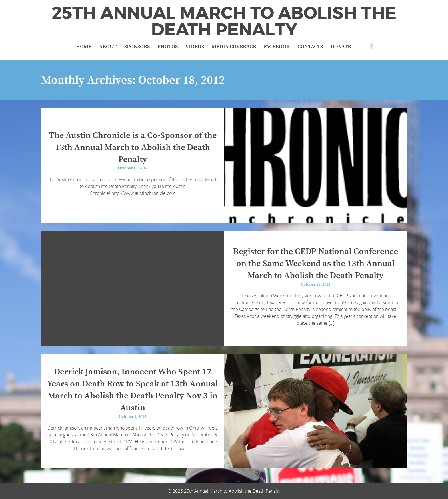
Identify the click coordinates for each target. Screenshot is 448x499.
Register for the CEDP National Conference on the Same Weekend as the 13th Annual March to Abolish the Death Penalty (316, 264)
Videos (195, 47)
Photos (168, 47)
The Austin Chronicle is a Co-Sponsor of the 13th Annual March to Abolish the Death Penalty (133, 147)
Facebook (277, 47)
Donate (341, 47)
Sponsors (137, 47)
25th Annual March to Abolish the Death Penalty (224, 21)
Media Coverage (234, 47)
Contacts (310, 47)
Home (84, 47)
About (108, 47)
